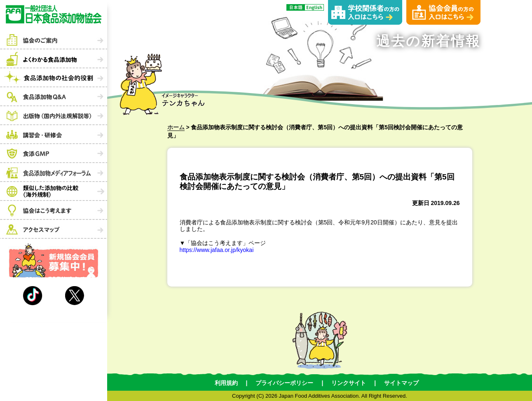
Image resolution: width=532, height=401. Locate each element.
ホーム (176, 127)
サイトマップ (401, 383)
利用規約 (226, 383)
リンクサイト (349, 383)
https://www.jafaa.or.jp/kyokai (217, 250)
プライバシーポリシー (284, 383)
